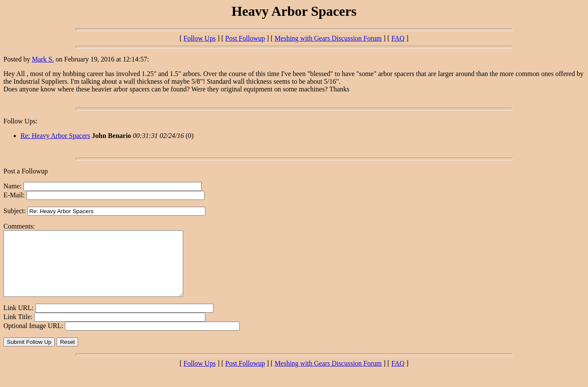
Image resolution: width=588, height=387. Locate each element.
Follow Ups (200, 38)
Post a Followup (26, 171)
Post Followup (245, 38)
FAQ (398, 38)
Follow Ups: (20, 121)
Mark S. (43, 59)
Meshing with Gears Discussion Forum (328, 38)
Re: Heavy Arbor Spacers (55, 136)
